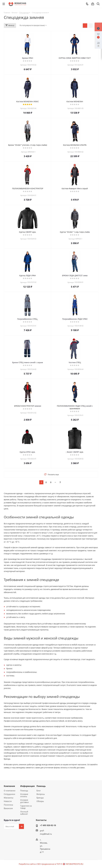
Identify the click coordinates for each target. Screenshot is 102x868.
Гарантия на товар (26, 807)
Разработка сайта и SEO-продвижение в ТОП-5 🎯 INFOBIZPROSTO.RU (51, 864)
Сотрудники (9, 794)
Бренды (40, 798)
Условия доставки (24, 801)
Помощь (24, 791)
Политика (8, 805)
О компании (10, 791)
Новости (8, 801)
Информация (27, 786)
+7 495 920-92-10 (48, 825)
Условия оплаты (24, 795)
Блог (39, 791)
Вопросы (41, 794)
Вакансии (8, 808)
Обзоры (40, 801)
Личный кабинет (24, 813)
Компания (9, 786)
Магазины (9, 798)
